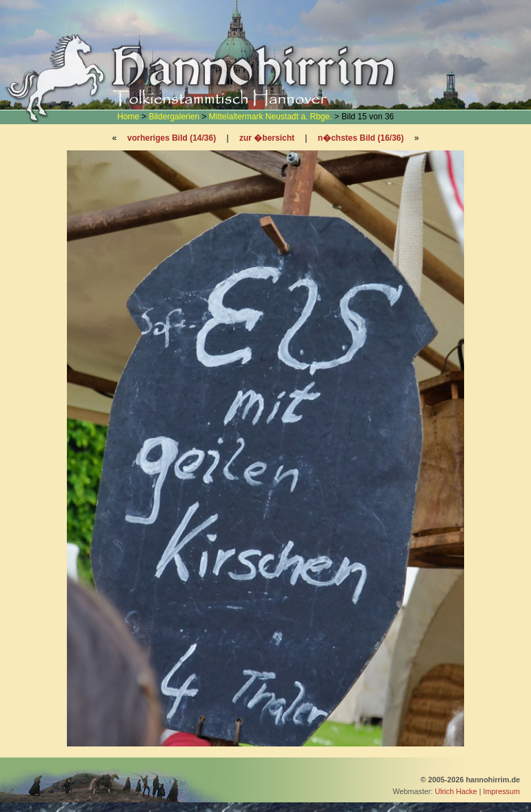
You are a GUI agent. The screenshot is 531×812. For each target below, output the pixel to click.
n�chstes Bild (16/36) (361, 138)
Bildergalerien (174, 117)
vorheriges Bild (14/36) (171, 138)
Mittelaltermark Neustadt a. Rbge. (271, 117)
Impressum (502, 791)
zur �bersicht (267, 138)
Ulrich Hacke (456, 791)
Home (128, 117)
